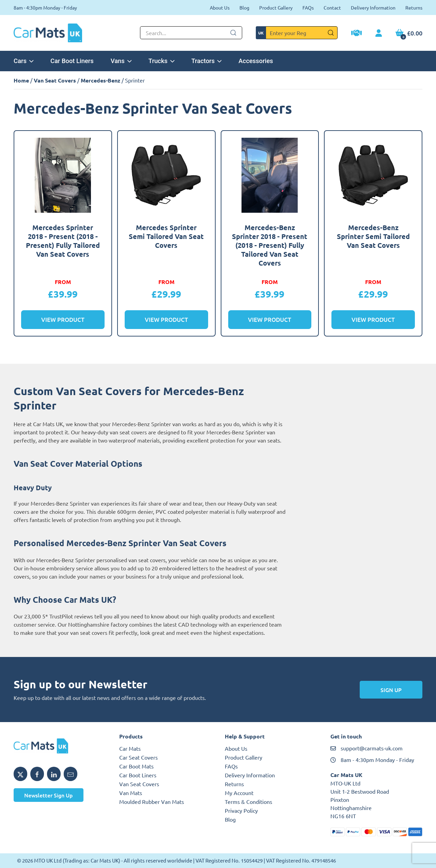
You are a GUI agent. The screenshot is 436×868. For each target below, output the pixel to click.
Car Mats (130, 748)
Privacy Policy (241, 810)
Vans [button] (121, 61)
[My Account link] (379, 33)
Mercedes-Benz (100, 80)
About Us (220, 8)
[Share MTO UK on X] (20, 774)
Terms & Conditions (248, 802)
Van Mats (131, 793)
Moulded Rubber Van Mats (152, 802)
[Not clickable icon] (191, 33)
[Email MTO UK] (71, 774)
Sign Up (391, 690)
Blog (244, 8)
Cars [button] (24, 61)
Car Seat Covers (138, 757)
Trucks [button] (161, 61)
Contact (332, 8)
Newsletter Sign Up (49, 795)
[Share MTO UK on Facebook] (37, 774)
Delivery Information (373, 8)
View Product (63, 320)
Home (21, 80)
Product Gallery (276, 8)
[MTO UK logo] (60, 746)
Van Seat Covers (55, 80)
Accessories (256, 61)
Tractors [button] (207, 61)
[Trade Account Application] (356, 34)
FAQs (308, 8)
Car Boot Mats (136, 766)
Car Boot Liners (72, 61)
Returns (414, 8)
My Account (239, 793)
